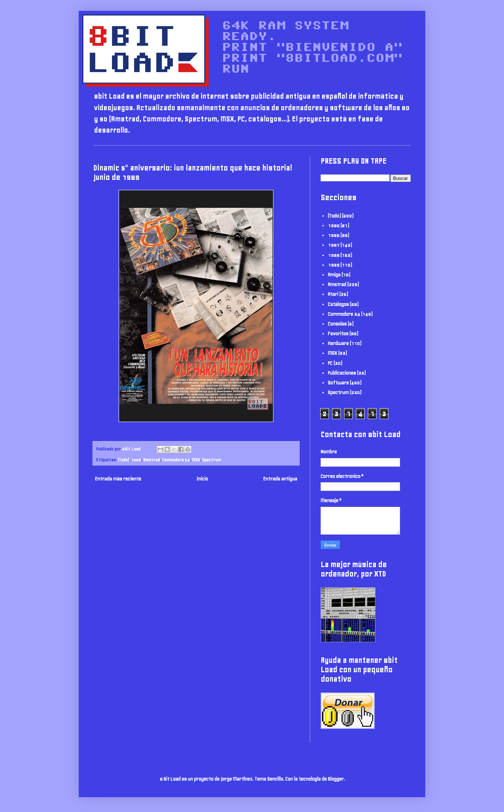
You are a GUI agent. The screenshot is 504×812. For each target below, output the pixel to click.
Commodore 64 (176, 460)
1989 (136, 460)
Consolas (337, 324)
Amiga (334, 275)
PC (330, 363)
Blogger (336, 779)
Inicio (202, 479)
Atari (333, 294)
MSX (196, 460)
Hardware (338, 343)
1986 (334, 235)
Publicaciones (342, 373)
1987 (334, 245)
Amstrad (152, 460)
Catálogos (338, 304)
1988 (334, 255)
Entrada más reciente (118, 479)
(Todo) (123, 460)
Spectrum (212, 460)
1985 (334, 226)
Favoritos (338, 334)
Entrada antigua (280, 479)
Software (338, 383)
